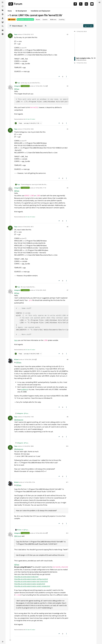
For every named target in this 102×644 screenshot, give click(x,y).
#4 (68, 129)
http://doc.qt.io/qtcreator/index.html (26, 577)
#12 (67, 533)
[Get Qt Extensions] (3, 30)
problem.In (25, 389)
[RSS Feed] (26, 26)
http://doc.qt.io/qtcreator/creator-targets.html (30, 584)
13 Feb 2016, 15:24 (41, 86)
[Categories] (3, 2)
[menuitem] (99, 2)
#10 (67, 446)
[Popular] (3, 14)
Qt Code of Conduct (30, 119)
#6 (68, 227)
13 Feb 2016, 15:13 (28, 34)
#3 (68, 86)
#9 (68, 417)
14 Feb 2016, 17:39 (28, 417)
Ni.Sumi (16, 359)
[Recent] (3, 6)
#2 (68, 34)
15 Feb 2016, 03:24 (41, 533)
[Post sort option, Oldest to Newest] (16, 26)
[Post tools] (67, 77)
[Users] (3, 18)
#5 (68, 188)
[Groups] (3, 22)
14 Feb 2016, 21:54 (30, 482)
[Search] (3, 26)
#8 (68, 359)
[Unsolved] (3, 34)
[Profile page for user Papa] (10, 36)
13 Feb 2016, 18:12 (28, 227)
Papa (16, 34)
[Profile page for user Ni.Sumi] (10, 361)
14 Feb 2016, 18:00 (28, 446)
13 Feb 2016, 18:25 (41, 290)
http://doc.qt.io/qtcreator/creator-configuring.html (31, 579)
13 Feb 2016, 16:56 (28, 129)
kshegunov (17, 86)
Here (16, 340)
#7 (68, 290)
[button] (3, 642)
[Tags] (3, 10)
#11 (67, 482)
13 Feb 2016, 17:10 (41, 188)
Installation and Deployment (25, 19)
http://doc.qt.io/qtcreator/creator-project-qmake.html (32, 586)
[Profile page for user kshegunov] (10, 87)
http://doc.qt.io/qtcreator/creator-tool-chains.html (31, 581)
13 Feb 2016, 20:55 (30, 359)
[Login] (99, 2)
